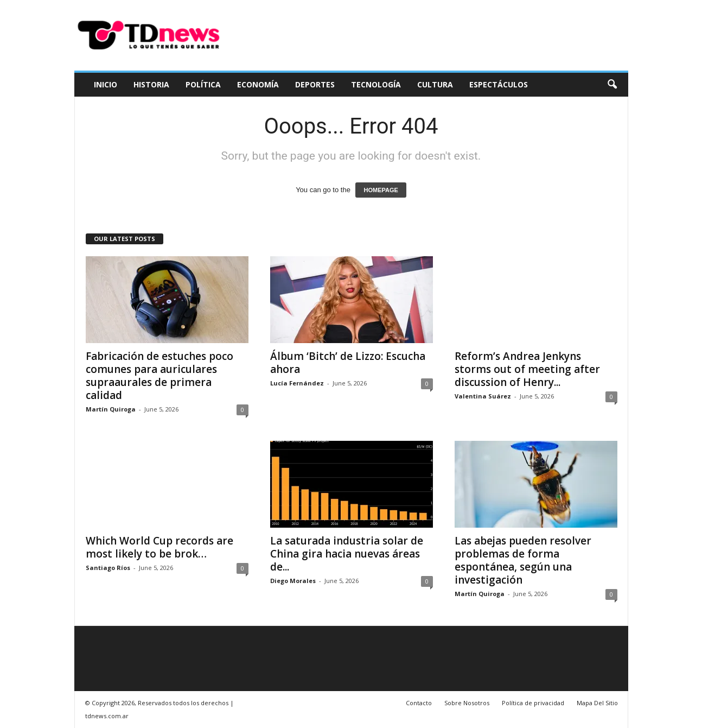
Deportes (315, 84)
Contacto (419, 703)
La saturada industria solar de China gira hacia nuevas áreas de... (347, 554)
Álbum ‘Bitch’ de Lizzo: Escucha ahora (348, 363)
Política (203, 84)
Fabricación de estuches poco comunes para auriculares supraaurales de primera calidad (159, 376)
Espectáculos (499, 84)
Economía (258, 84)
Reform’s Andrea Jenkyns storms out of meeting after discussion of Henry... (527, 369)
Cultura (435, 84)
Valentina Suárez (483, 396)
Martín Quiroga (111, 409)
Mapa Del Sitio (597, 703)
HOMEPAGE (381, 190)
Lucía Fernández (297, 383)
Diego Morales (293, 581)
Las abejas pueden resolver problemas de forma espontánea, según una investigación (523, 560)
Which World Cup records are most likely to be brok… (159, 547)
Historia (151, 84)
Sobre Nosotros (467, 703)
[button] (612, 85)
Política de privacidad (533, 703)
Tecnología (376, 84)
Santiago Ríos (108, 568)
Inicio (106, 84)
